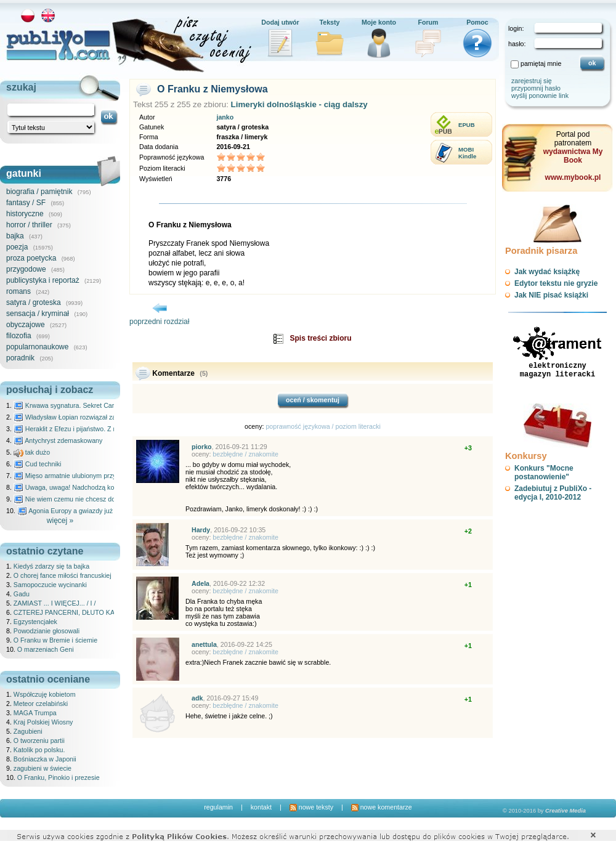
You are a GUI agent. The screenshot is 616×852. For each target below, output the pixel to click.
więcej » (60, 521)
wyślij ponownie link (540, 95)
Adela (201, 583)
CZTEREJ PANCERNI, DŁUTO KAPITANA (76, 612)
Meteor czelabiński (41, 704)
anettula (204, 644)
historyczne (25, 214)
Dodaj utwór (280, 22)
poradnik (20, 358)
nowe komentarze (382, 807)
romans (18, 291)
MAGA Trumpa (35, 713)
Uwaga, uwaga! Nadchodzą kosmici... (74, 487)
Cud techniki (38, 464)
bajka (15, 236)
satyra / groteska (34, 302)
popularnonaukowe (37, 347)
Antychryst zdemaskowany (58, 440)
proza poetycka (31, 258)
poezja (17, 247)
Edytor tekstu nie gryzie (556, 283)
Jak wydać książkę (547, 272)
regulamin (218, 807)
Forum (428, 22)
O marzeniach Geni (46, 649)
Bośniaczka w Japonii (45, 759)
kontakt (261, 807)
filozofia (19, 336)
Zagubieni (28, 731)
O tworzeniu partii (39, 740)
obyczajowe (26, 325)
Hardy (201, 530)
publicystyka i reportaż (43, 280)
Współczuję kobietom (45, 694)
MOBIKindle (467, 153)
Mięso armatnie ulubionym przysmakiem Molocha (91, 476)
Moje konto (379, 22)
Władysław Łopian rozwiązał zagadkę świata (84, 417)
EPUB (467, 125)
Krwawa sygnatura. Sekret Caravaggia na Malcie (90, 405)
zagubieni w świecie (43, 768)
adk (197, 698)
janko (225, 117)
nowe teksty (311, 807)
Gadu (22, 594)
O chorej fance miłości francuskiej (63, 575)
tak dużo (32, 452)
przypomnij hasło (536, 88)
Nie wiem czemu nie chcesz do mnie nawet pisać (91, 499)
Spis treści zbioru (320, 338)
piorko (202, 447)
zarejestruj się (532, 81)
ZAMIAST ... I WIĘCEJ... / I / (55, 603)
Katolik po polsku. (39, 750)
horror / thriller (29, 225)
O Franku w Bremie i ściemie (55, 640)
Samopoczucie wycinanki (50, 585)
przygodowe (26, 269)
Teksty (330, 22)
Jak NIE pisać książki (551, 295)
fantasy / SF (26, 203)
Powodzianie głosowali (47, 631)
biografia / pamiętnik (39, 192)
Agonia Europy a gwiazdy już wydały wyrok (86, 511)
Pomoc (477, 22)
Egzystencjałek (35, 622)
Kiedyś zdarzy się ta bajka (51, 566)
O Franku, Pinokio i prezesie (59, 777)
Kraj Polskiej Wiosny (43, 722)
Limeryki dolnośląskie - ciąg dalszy (299, 104)
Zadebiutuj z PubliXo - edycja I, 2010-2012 (553, 493)
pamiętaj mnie (541, 63)
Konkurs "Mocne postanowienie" (544, 473)
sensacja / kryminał (38, 314)
